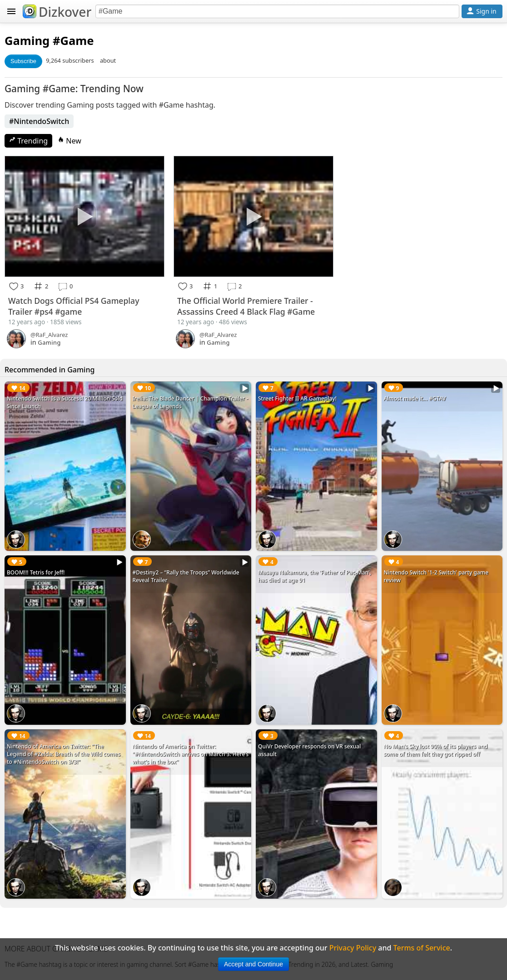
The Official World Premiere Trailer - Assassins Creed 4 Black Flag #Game (246, 306)
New (70, 141)
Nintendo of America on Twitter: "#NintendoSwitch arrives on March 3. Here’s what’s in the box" (191, 754)
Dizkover (57, 12)
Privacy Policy (353, 948)
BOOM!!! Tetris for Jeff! (36, 572)
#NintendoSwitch (39, 121)
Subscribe (23, 61)
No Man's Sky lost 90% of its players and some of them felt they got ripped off (436, 750)
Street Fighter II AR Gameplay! (297, 398)
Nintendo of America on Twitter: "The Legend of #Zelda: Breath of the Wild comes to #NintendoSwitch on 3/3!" (64, 754)
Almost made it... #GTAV (415, 398)
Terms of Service (422, 948)
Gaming (27, 41)
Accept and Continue (253, 964)
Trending (28, 141)
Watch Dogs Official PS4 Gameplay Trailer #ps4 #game (74, 306)
